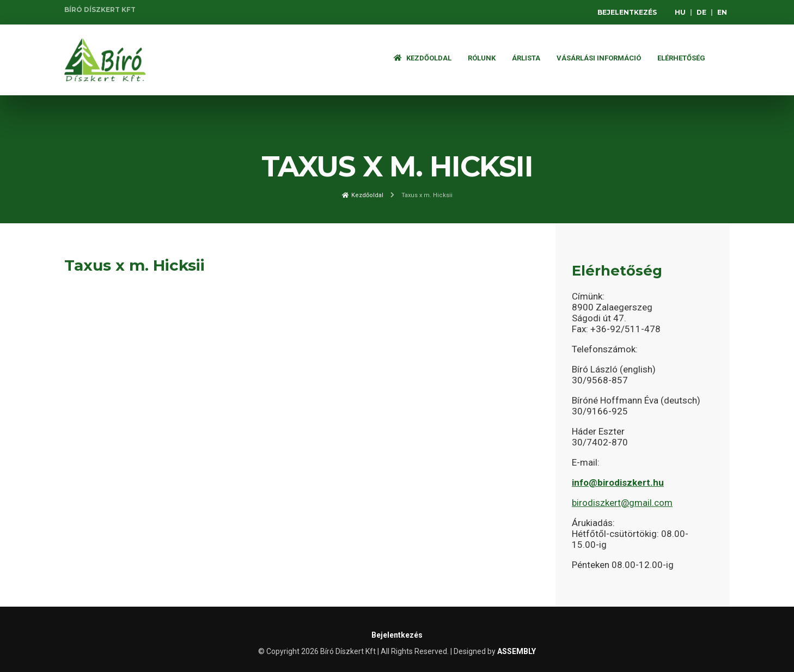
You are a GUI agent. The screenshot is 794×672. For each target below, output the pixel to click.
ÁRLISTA (526, 58)
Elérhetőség (681, 58)
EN (722, 12)
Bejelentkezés (627, 12)
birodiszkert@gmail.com (622, 503)
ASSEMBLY (517, 651)
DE (701, 12)
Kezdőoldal (423, 58)
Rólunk (482, 58)
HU (680, 12)
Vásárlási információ (599, 58)
